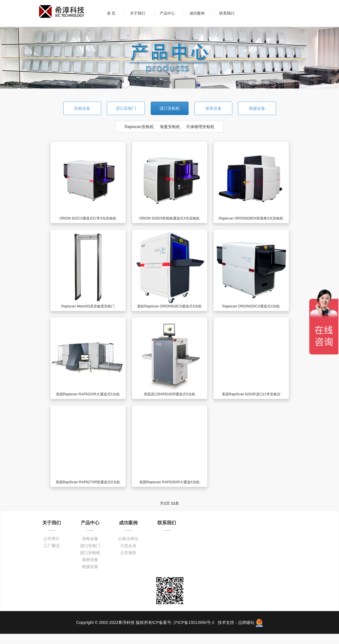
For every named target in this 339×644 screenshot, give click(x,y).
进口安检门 (126, 108)
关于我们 (138, 13)
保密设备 (213, 108)
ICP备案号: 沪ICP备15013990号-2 (184, 622)
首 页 (111, 13)
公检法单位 (128, 539)
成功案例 (197, 13)
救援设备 (257, 108)
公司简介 (52, 539)
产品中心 (167, 13)
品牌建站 (246, 622)
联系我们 (227, 13)
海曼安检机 (170, 127)
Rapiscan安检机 (139, 127)
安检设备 (82, 108)
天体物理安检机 (200, 127)
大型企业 (128, 546)
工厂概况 (52, 546)
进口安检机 (170, 108)
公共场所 (128, 553)
